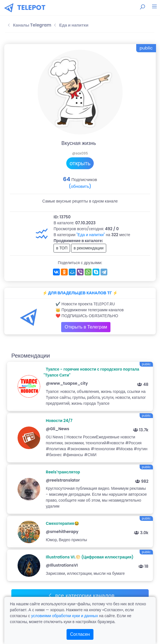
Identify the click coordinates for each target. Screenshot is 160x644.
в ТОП (62, 248)
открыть (80, 163)
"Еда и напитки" (91, 235)
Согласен (80, 634)
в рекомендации (89, 248)
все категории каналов (81, 596)
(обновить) (80, 186)
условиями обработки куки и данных (65, 616)
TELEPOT (31, 7)
